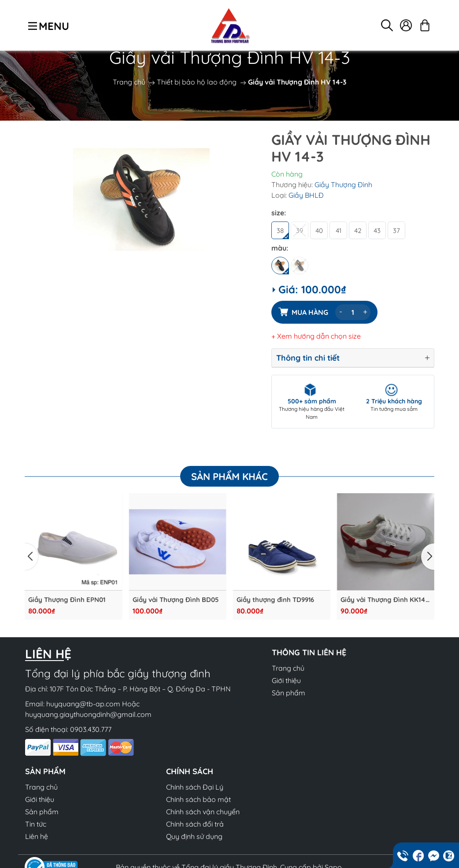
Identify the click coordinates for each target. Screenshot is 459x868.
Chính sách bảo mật (198, 799)
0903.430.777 (91, 729)
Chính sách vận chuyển (203, 812)
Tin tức (36, 824)
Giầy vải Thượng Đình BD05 (175, 600)
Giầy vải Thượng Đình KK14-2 (384, 600)
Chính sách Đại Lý (195, 787)
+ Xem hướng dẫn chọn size (316, 336)
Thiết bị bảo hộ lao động (197, 82)
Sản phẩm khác (229, 476)
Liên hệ (37, 836)
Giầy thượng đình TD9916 (275, 600)
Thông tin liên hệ (309, 652)
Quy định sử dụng (194, 836)
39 (300, 231)
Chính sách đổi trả (195, 824)
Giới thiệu (286, 680)
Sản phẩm (289, 693)
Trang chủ (129, 82)
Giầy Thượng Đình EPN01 (67, 600)
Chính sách (190, 771)
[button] (31, 557)
